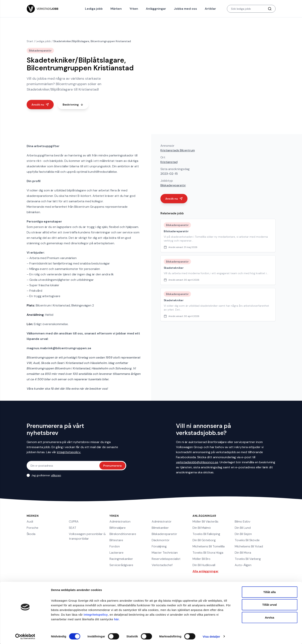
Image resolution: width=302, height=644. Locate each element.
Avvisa (270, 617)
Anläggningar (156, 9)
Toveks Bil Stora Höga (208, 553)
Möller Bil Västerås (205, 521)
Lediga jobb (94, 9)
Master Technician (165, 553)
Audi (30, 521)
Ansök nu (40, 105)
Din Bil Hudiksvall (204, 565)
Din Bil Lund (243, 528)
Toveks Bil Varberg (248, 559)
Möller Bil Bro (201, 559)
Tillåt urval (270, 605)
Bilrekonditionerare (123, 534)
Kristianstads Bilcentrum (178, 150)
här (117, 619)
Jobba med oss (185, 9)
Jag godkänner (46, 475)
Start (30, 41)
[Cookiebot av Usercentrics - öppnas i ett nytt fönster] (25, 636)
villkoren (56, 475)
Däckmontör (161, 540)
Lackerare (116, 553)
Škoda (31, 534)
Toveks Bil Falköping (206, 534)
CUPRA (74, 521)
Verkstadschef (162, 565)
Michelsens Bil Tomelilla (209, 546)
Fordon (115, 546)
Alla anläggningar (206, 571)
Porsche (32, 528)
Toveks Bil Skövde (247, 540)
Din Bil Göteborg (204, 540)
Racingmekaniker (121, 559)
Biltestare (116, 540)
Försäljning (159, 546)
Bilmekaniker (160, 528)
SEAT (73, 528)
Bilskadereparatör (173, 185)
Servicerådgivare (121, 565)
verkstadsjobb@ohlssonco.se (197, 462)
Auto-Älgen (243, 565)
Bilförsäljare (118, 528)
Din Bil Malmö (202, 528)
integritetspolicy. (69, 452)
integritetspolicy (96, 614)
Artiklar (210, 9)
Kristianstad (169, 162)
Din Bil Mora (243, 553)
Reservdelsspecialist (166, 559)
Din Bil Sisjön (243, 534)
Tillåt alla (270, 592)
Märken (116, 9)
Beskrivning (73, 105)
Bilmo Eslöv (242, 521)
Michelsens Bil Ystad (249, 546)
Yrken (134, 9)
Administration (120, 521)
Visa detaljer (211, 636)
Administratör (162, 521)
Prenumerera (112, 466)
